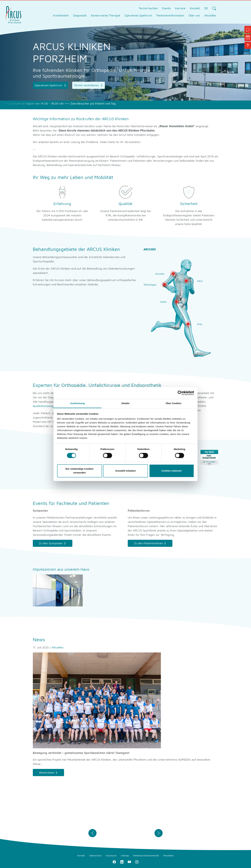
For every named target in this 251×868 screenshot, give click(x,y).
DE (206, 8)
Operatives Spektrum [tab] (138, 15)
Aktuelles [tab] (210, 15)
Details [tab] (125, 403)
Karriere (180, 8)
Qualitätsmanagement (47, 406)
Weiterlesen (47, 773)
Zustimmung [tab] (78, 403)
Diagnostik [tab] (80, 15)
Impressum (111, 856)
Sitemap (125, 856)
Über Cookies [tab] (174, 403)
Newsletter (169, 856)
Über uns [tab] (194, 15)
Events (166, 8)
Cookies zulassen (172, 471)
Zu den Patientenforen (148, 543)
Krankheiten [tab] (61, 15)
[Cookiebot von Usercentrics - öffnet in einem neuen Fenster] (180, 393)
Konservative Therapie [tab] (106, 15)
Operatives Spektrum (49, 85)
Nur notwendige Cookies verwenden (80, 471)
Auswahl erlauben (125, 471)
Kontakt (195, 8)
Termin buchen (148, 8)
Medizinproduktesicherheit (146, 856)
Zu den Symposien (51, 543)
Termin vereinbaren (87, 85)
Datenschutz (95, 856)
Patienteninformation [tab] (170, 15)
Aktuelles (57, 647)
